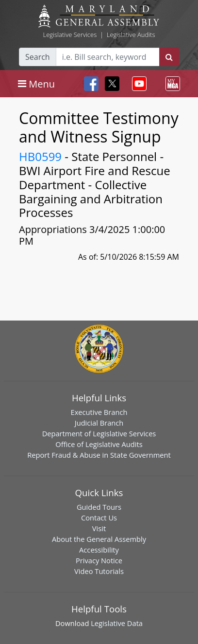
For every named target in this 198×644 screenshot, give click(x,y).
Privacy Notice (99, 560)
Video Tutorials (99, 571)
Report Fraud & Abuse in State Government (99, 455)
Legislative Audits (131, 35)
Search (38, 57)
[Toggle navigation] (36, 84)
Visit (99, 528)
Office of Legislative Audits (99, 444)
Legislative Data (117, 623)
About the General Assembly (99, 539)
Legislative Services (70, 35)
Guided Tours (99, 507)
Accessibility (99, 550)
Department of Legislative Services (99, 433)
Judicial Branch (99, 423)
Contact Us (99, 518)
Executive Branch (99, 412)
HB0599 (40, 156)
